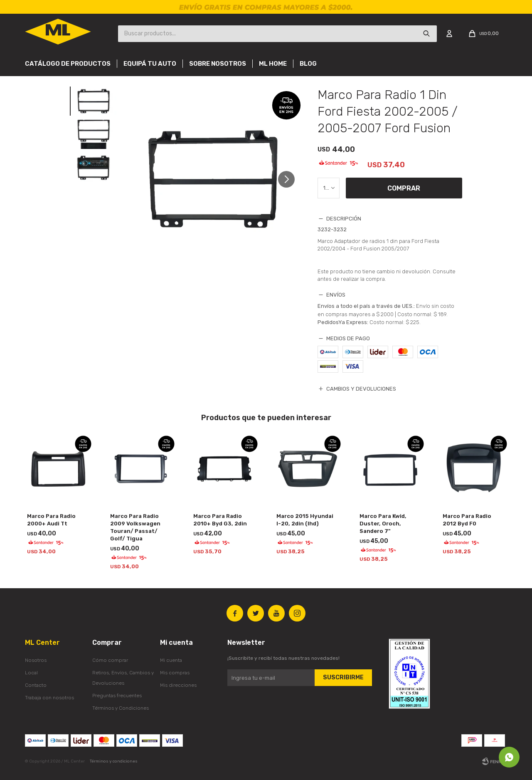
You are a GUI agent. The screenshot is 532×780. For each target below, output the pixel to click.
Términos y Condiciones (121, 708)
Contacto (36, 685)
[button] (289, 179)
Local (31, 673)
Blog (308, 64)
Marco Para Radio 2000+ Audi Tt (51, 520)
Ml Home (273, 64)
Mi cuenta (171, 660)
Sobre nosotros (218, 64)
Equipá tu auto (150, 64)
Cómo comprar (110, 660)
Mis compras (175, 673)
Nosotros (36, 660)
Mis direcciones (178, 685)
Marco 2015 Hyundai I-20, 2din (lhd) (305, 520)
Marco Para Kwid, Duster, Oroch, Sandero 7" (383, 524)
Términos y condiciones (114, 761)
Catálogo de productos (68, 64)
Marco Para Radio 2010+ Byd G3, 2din (220, 520)
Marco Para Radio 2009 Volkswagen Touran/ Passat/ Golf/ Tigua (135, 527)
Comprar (404, 188)
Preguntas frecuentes (117, 696)
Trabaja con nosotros (49, 698)
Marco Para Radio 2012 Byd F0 (467, 520)
